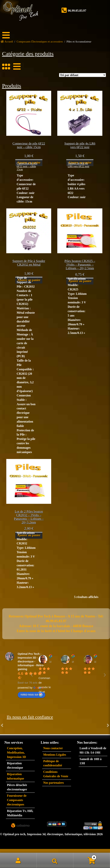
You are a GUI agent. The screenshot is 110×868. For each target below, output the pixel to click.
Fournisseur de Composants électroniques (17, 800)
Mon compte (18, 860)
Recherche (55, 860)
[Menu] (9, 35)
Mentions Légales (55, 755)
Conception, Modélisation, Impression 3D (16, 753)
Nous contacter (53, 748)
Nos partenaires (53, 783)
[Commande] (82, 75)
